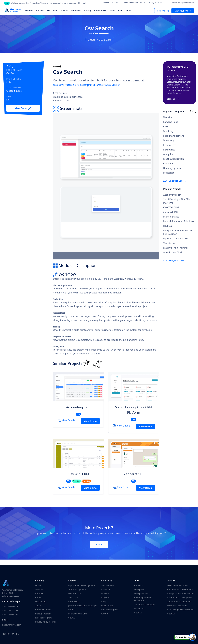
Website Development (178, 585)
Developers (41, 602)
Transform (169, 243)
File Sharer (139, 609)
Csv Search (106, 40)
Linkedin (105, 593)
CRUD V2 (138, 585)
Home (38, 585)
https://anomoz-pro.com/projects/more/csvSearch (87, 85)
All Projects (172, 261)
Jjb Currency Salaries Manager (83, 606)
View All (99, 545)
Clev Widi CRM (78, 474)
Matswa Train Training (175, 248)
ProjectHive (34, 3)
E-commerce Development (180, 598)
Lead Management (174, 136)
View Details (66, 420)
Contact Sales (182, 637)
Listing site (169, 150)
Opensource (107, 606)
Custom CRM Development (180, 589)
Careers (39, 598)
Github (104, 614)
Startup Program (43, 614)
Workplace (139, 589)
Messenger (169, 173)
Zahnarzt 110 (134, 474)
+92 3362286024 (10, 606)
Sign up (171, 99)
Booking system (172, 168)
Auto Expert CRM (173, 252)
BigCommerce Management (82, 585)
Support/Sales (108, 585)
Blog (103, 602)
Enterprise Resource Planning (181, 593)
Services (39, 589)
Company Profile (43, 610)
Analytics (168, 154)
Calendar (168, 163)
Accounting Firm (78, 407)
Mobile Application (174, 159)
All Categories (173, 181)
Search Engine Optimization (180, 610)
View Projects (163, 11)
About (38, 606)
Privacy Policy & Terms (46, 622)
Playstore (106, 598)
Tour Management (77, 589)
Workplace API (141, 593)
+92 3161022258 (10, 610)
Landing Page (171, 122)
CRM (166, 127)
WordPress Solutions (177, 606)
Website (168, 117)
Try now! (83, 3)
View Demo (23, 108)
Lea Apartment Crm (78, 614)
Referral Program (43, 618)
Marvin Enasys (171, 217)
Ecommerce (170, 145)
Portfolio (39, 593)
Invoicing (168, 131)
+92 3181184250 (10, 614)
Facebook (106, 589)
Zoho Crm (73, 598)
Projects (90, 40)
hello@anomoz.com (12, 625)
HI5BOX (167, 226)
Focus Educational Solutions (179, 221)
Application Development (179, 602)
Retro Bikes (74, 602)
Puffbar (72, 610)
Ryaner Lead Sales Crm (176, 239)
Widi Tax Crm (75, 593)
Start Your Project (183, 11)
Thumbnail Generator (144, 605)
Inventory (169, 140)
